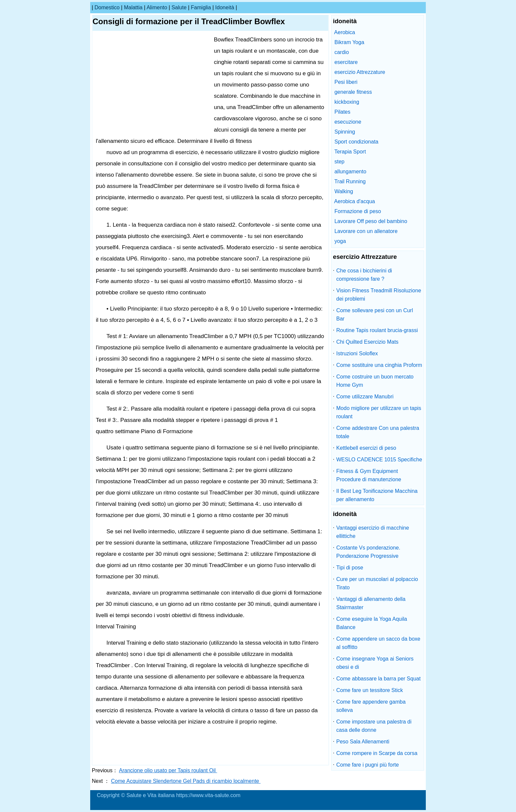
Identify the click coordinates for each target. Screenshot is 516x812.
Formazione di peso (358, 211)
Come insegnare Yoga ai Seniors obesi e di (375, 663)
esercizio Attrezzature (360, 72)
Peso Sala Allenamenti (363, 742)
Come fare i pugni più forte (368, 765)
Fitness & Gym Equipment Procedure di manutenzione (369, 475)
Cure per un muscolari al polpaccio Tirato (377, 583)
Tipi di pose (350, 568)
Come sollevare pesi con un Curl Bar (375, 315)
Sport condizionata (356, 142)
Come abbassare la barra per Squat (378, 679)
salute (179, 7)
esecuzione (348, 122)
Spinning (345, 132)
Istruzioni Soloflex (357, 353)
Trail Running (350, 181)
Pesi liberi (346, 82)
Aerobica (345, 32)
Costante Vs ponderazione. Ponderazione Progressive (368, 552)
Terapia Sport (350, 152)
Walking (344, 191)
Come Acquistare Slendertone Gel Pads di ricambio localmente (186, 781)
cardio (342, 52)
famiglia (201, 7)
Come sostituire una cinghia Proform (379, 365)
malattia (133, 7)
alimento (157, 7)
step (339, 162)
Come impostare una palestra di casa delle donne (374, 726)
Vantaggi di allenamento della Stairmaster (371, 603)
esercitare (346, 62)
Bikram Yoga (349, 42)
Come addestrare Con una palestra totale (378, 432)
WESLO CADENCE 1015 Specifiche (379, 460)
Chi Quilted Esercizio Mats (367, 342)
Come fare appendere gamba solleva (371, 706)
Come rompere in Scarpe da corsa (377, 753)
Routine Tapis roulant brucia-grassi (377, 330)
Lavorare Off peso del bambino (371, 221)
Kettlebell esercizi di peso (366, 448)
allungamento (350, 172)
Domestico (107, 7)
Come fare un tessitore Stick (370, 690)
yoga (340, 241)
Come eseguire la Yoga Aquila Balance (372, 623)
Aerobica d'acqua (355, 201)
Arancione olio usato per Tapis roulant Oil (168, 770)
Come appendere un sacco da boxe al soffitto (378, 643)
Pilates (342, 112)
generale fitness (353, 92)
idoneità (225, 7)
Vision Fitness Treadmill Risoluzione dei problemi (379, 295)
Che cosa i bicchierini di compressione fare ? (364, 275)
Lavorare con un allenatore (366, 231)
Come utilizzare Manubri (365, 397)
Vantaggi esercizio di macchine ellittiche (373, 532)
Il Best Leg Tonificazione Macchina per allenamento (377, 495)
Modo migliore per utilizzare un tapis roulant (379, 412)
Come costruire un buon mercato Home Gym (375, 381)
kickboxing (347, 102)
